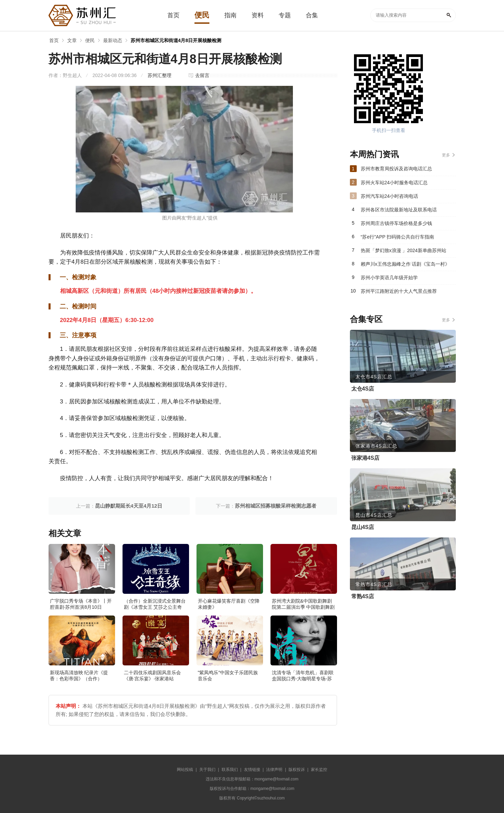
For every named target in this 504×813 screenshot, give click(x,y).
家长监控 (319, 770)
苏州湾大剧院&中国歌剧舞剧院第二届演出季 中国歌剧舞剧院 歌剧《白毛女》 (303, 607)
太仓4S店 (363, 389)
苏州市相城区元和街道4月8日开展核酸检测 (176, 40)
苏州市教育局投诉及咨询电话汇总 (396, 169)
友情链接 (252, 770)
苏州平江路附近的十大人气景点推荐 (399, 291)
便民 (90, 40)
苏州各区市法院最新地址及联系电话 (399, 210)
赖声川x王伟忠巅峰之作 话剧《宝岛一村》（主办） (405, 266)
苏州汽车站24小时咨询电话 (390, 196)
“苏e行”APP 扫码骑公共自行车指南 (398, 237)
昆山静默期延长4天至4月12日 (129, 506)
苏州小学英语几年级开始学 (389, 278)
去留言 (202, 75)
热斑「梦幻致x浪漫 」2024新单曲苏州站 (404, 250)
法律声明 (274, 770)
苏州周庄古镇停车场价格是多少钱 (396, 223)
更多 (446, 155)
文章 (72, 40)
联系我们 (230, 770)
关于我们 (207, 770)
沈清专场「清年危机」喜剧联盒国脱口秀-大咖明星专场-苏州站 (303, 679)
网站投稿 (185, 770)
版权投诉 (297, 770)
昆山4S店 (363, 527)
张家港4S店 (366, 458)
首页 (54, 40)
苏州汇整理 (160, 75)
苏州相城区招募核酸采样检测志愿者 (276, 506)
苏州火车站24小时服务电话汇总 (394, 183)
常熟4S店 (363, 596)
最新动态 (113, 40)
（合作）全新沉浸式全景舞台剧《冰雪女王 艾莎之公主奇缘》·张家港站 (155, 607)
